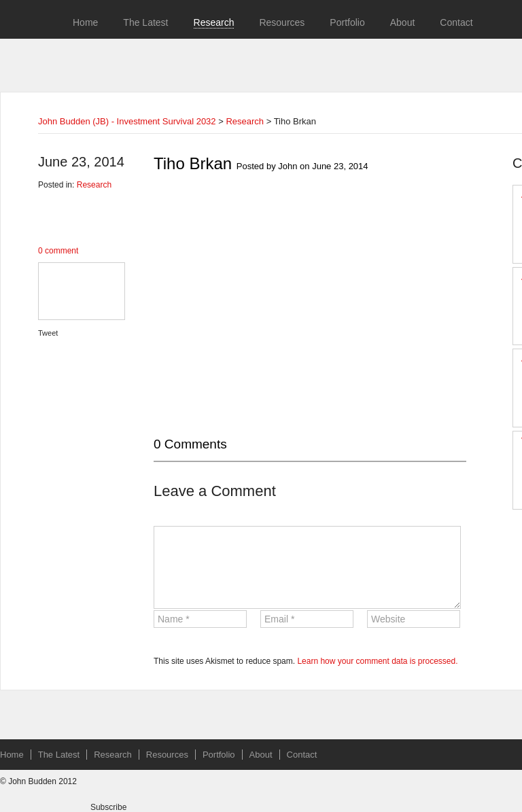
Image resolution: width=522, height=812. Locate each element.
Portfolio (347, 22)
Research (214, 22)
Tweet (48, 333)
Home (85, 22)
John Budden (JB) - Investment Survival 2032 (127, 121)
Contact (456, 22)
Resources (282, 22)
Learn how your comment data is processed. (377, 661)
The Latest (145, 22)
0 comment (58, 251)
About (403, 22)
